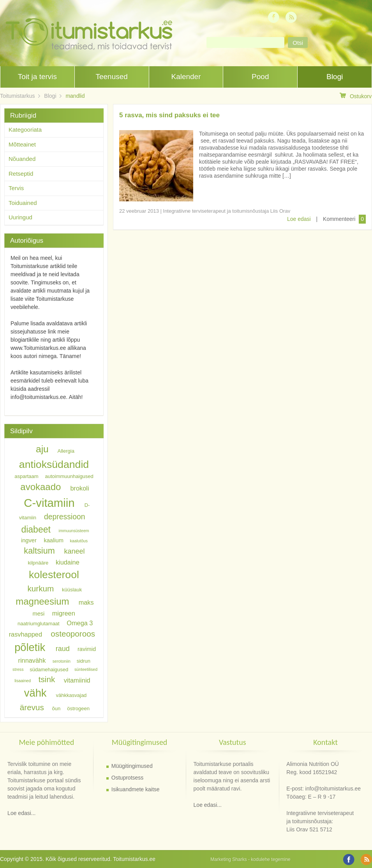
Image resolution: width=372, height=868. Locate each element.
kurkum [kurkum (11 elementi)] (41, 588)
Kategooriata (25, 130)
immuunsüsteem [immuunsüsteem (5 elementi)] (74, 531)
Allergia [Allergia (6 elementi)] (66, 451)
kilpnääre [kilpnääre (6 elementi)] (38, 562)
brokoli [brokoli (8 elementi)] (79, 488)
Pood (260, 77)
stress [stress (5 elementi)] (18, 669)
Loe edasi (299, 219)
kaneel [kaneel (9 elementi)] (74, 551)
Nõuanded (22, 159)
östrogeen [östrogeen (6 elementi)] (78, 708)
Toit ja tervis (37, 77)
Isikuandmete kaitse (136, 789)
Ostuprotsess (127, 778)
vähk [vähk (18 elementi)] (35, 693)
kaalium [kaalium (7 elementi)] (54, 540)
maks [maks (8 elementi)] (86, 602)
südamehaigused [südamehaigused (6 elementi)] (49, 669)
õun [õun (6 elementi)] (56, 708)
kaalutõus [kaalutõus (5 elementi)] (79, 541)
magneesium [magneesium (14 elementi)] (42, 601)
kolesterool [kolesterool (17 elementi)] (54, 575)
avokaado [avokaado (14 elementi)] (41, 487)
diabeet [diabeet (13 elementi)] (36, 529)
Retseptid (21, 174)
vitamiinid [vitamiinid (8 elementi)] (77, 680)
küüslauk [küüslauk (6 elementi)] (72, 590)
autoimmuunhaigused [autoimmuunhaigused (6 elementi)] (69, 476)
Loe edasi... (21, 813)
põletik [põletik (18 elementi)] (30, 647)
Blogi (335, 77)
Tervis (16, 188)
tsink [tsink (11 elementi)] (47, 679)
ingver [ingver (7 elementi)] (29, 540)
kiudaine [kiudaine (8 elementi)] (68, 562)
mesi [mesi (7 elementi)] (38, 614)
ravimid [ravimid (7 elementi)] (87, 649)
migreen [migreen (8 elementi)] (64, 613)
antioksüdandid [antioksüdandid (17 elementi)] (54, 464)
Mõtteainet (22, 144)
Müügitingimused (132, 766)
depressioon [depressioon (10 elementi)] (64, 516)
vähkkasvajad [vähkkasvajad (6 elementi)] (71, 695)
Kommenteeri (339, 219)
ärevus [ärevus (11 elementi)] (32, 707)
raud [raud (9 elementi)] (63, 649)
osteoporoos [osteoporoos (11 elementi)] (73, 634)
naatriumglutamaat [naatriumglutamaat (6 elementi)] (39, 623)
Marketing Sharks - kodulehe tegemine (250, 859)
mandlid (75, 96)
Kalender (186, 77)
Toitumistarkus (17, 96)
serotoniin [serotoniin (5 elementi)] (62, 661)
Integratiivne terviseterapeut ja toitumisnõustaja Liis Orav (227, 211)
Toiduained (23, 203)
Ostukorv (356, 96)
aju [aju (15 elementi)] (42, 449)
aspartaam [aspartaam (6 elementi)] (26, 476)
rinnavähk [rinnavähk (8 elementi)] (32, 660)
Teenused (111, 77)
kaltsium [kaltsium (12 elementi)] (39, 551)
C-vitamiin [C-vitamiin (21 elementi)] (49, 503)
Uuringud (20, 217)
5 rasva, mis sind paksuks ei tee (169, 115)
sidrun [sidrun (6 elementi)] (84, 661)
